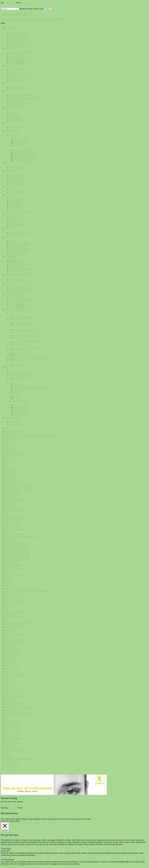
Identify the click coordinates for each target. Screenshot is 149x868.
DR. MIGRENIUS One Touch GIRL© (23, 97)
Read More (111, 819)
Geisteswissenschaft (21, 405)
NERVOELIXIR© (16, 207)
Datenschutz (18, 397)
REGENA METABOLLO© (19, 78)
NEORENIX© (15, 114)
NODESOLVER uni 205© (23, 154)
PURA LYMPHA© (16, 192)
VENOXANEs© (15, 80)
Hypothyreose (14, 350)
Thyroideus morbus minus (19, 378)
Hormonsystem (11, 131)
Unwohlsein (9, 229)
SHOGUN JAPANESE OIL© (20, 46)
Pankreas (8, 679)
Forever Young (11, 284)
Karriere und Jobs (16, 416)
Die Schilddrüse (15, 146)
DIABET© (13, 72)
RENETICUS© (15, 116)
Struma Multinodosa (17, 326)
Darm (7, 459)
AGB (15, 399)
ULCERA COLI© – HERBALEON (22, 273)
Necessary (7, 849)
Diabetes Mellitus (16, 361)
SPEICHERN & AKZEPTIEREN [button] (13, 866)
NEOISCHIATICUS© (17, 59)
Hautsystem (9, 123)
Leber (7, 609)
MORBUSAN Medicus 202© (24, 159)
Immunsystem (10, 171)
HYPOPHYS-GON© (21, 139)
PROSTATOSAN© (16, 119)
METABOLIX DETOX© (19, 87)
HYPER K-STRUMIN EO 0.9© (25, 336)
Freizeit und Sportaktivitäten (16, 294)
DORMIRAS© (15, 201)
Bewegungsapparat (12, 49)
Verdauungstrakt (11, 256)
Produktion (13, 380)
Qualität (16, 384)
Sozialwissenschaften (21, 411)
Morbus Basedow (16, 338)
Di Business (13, 808)
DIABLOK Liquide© (21, 365)
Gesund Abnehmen (12, 275)
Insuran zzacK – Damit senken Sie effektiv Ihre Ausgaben (31, 359)
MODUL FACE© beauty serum (21, 288)
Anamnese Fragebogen (18, 424)
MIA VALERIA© (16, 203)
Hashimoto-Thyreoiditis (18, 344)
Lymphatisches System (14, 186)
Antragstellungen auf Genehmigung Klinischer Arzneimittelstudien (30, 436)
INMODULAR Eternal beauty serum (23, 290)
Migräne (8, 632)
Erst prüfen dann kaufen (14, 501)
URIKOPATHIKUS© (17, 63)
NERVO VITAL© (16, 209)
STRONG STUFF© (17, 218)
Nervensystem (10, 194)
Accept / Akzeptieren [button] (99, 819)
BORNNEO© (14, 167)
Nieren (8, 671)
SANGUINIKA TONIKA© (19, 104)
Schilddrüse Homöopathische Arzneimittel (21, 309)
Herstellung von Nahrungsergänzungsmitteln (30, 388)
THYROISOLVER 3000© (23, 150)
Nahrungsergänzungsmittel (15, 643)
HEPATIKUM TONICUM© (20, 243)
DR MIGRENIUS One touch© (21, 95)
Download (13, 422)
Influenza (8, 163)
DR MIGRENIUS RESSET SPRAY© (23, 53)
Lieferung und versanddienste (20, 373)
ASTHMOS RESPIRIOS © (19, 36)
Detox (7, 83)
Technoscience (19, 414)
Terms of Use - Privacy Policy (11, 805)
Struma (12, 313)
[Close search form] (2, 7)
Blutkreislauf (10, 66)
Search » (48, 9)
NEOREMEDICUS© (17, 89)
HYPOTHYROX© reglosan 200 (25, 152)
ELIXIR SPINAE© (16, 55)
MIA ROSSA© (15, 129)
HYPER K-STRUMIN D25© (24, 317)
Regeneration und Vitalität (15, 214)
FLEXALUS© (15, 57)
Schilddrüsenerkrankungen (15, 710)
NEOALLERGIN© (16, 42)
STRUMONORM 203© (22, 156)
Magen (8, 619)
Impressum (13, 392)
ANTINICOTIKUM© (17, 33)
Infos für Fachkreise (12, 418)
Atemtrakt (9, 29)
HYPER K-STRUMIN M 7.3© (25, 323)
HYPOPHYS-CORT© (22, 144)
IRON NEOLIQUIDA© (18, 245)
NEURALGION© (16, 235)
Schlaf (7, 718)
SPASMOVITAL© (16, 106)
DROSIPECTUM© (16, 38)
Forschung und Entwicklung (20, 401)
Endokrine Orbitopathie (18, 332)
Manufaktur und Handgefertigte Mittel (28, 386)
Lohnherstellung (19, 390)
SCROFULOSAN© (17, 44)
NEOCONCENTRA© (17, 74)
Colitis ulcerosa (11, 457)
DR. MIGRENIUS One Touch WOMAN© (25, 99)
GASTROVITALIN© (17, 262)
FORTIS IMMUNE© (17, 177)
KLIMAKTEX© (15, 102)
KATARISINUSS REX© (18, 40)
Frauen (8, 91)
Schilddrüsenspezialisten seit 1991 (22, 375)
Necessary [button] (5, 847)
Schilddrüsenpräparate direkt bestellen (23, 357)
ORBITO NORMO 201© (23, 161)
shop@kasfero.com (28, 3)
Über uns (8, 367)
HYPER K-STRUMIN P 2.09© (25, 330)
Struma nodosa (15, 319)
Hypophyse (13, 135)
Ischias (8, 596)
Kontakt (12, 371)
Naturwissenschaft (20, 409)
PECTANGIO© (15, 76)
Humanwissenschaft (21, 407)
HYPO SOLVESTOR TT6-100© (26, 354)
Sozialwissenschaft (12, 725)
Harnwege (9, 108)
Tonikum (8, 237)
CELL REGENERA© (17, 190)
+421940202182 (10, 3)
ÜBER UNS (10, 756)
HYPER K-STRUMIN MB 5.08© (26, 342)
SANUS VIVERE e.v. (13, 27)
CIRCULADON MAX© (18, 70)
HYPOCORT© (19, 141)
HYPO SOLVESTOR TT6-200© (26, 348)
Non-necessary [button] (6, 857)
